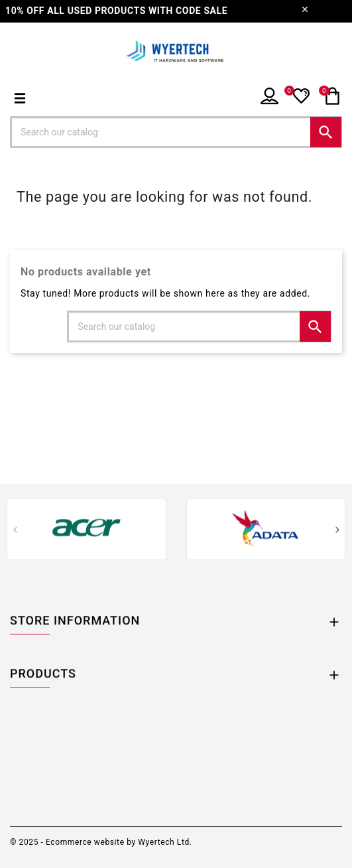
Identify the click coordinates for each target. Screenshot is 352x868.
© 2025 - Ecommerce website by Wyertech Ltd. (101, 842)
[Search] (176, 132)
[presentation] (15, 532)
